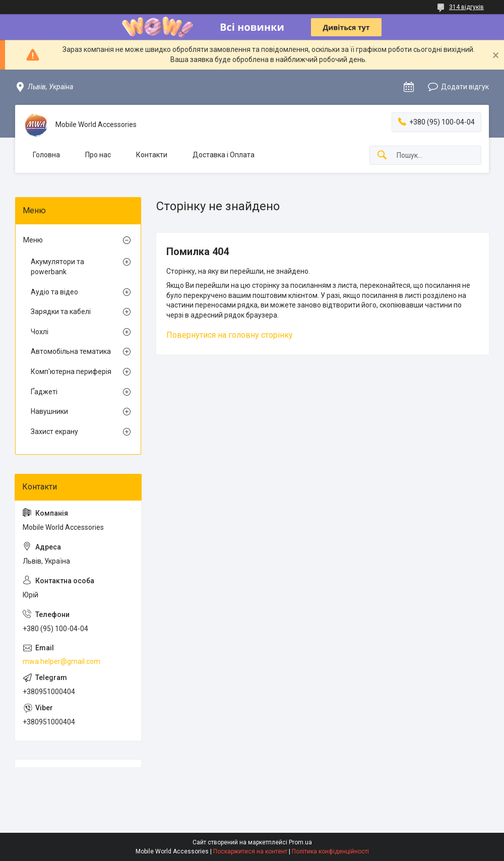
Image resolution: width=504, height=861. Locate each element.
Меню (33, 240)
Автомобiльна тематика (71, 351)
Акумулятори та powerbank (57, 267)
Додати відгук (465, 87)
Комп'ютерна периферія (71, 372)
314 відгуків (466, 7)
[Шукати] (382, 156)
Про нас (98, 155)
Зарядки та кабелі (61, 312)
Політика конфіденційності (330, 851)
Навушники (49, 411)
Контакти (152, 155)
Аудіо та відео (54, 292)
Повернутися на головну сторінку (230, 335)
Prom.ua (300, 842)
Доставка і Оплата (224, 155)
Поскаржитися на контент (250, 851)
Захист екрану (54, 432)
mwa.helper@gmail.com (61, 661)
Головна (46, 155)
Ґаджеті (44, 392)
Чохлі (40, 332)
